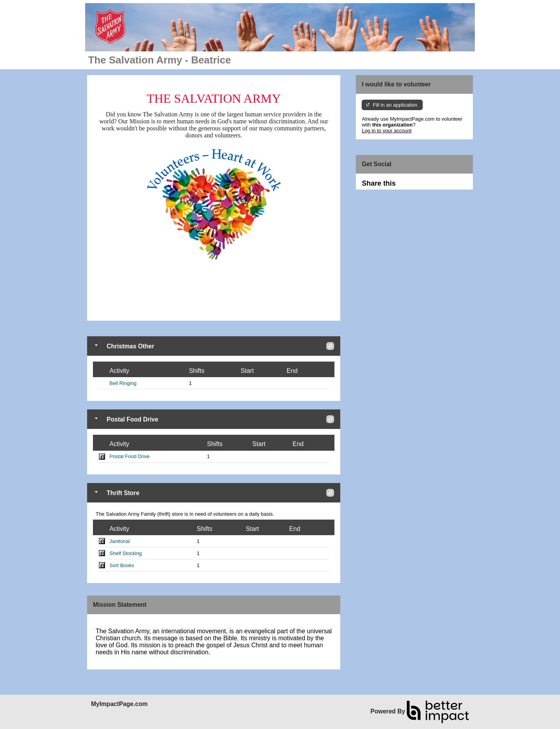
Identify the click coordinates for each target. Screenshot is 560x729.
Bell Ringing (123, 383)
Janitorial (120, 541)
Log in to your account (387, 131)
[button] (330, 346)
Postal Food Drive (130, 456)
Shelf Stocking (126, 553)
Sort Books (122, 565)
